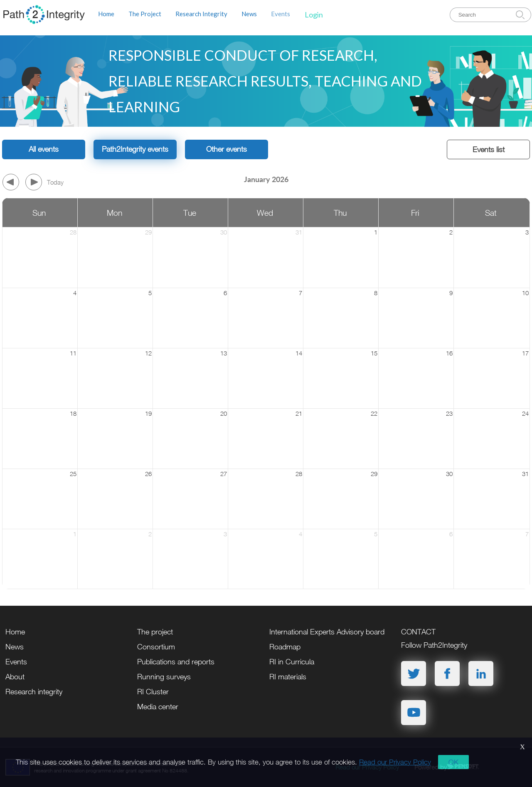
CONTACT (418, 632)
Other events (227, 149)
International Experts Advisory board (327, 632)
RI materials (288, 677)
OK (453, 762)
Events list (489, 149)
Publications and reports (176, 662)
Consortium (156, 647)
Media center (158, 707)
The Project (145, 14)
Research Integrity (201, 14)
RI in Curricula (292, 662)
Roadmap (285, 647)
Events (281, 14)
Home (106, 14)
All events (44, 149)
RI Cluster (153, 692)
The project (155, 632)
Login (314, 15)
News (249, 14)
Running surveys (164, 677)
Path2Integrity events (135, 149)
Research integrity (34, 692)
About (15, 677)
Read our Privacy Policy (395, 762)
